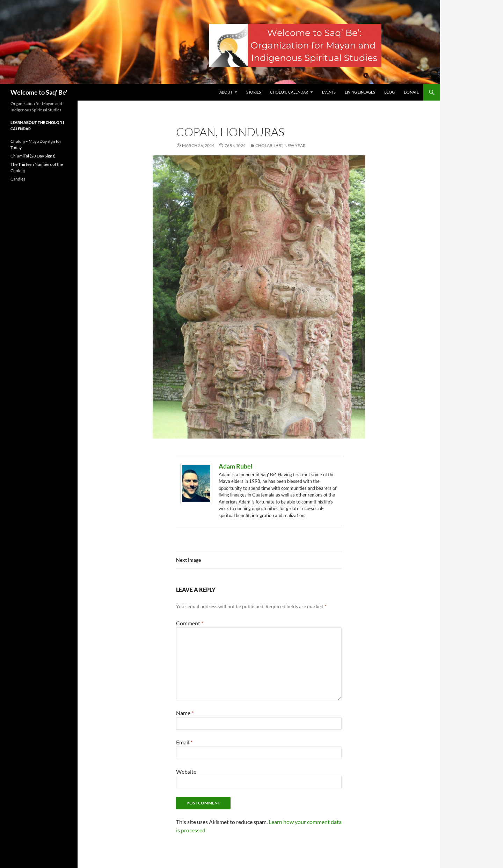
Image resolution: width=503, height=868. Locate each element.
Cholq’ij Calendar (289, 92)
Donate (411, 92)
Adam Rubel (236, 466)
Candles (18, 179)
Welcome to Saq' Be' (39, 92)
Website (186, 771)
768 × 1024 (235, 145)
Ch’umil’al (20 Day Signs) (33, 156)
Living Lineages (360, 92)
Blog (389, 92)
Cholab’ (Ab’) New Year (280, 145)
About (226, 92)
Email (184, 742)
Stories (254, 92)
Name (185, 713)
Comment (190, 623)
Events (329, 92)
